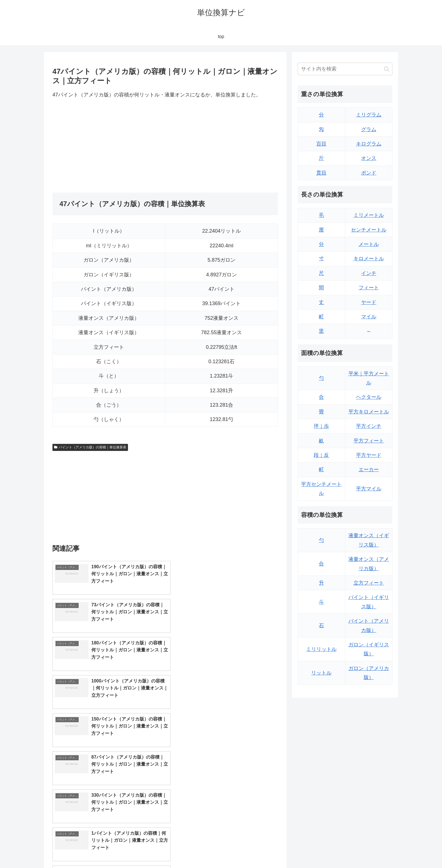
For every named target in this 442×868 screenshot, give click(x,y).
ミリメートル (369, 215)
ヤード (369, 302)
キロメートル (369, 259)
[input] (345, 69)
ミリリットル (321, 649)
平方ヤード (369, 455)
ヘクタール (369, 397)
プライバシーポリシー (373, 850)
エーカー (369, 470)
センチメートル (369, 230)
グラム (369, 129)
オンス (369, 158)
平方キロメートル (369, 412)
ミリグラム (369, 115)
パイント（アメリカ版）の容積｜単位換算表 (90, 447)
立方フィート (369, 583)
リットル (321, 673)
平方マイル (369, 489)
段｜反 (321, 455)
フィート (369, 288)
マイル (369, 317)
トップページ (335, 850)
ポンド (369, 173)
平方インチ (369, 426)
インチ (369, 273)
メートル (369, 244)
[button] (387, 69)
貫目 (321, 173)
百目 (321, 144)
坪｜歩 (321, 426)
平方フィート (369, 441)
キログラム (369, 144)
